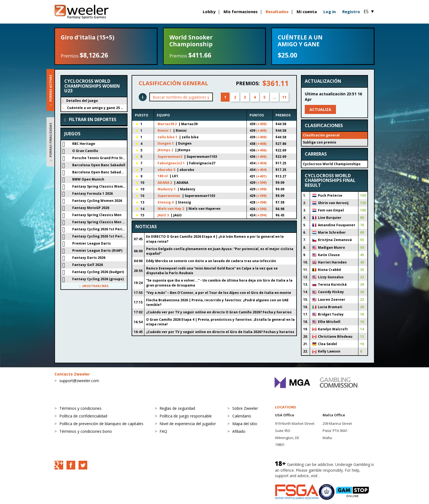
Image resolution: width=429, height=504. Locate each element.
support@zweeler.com (79, 381)
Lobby (209, 12)
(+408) (261, 144)
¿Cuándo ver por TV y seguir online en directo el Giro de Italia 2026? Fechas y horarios (220, 332)
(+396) (261, 209)
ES (369, 12)
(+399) (261, 183)
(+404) (261, 163)
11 (284, 97)
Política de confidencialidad (83, 416)
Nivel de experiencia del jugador (188, 424)
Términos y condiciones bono (86, 431)
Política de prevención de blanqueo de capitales (101, 424)
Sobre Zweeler (245, 408)
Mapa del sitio (245, 424)
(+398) (261, 202)
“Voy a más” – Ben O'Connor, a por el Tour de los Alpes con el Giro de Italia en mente (219, 293)
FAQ (163, 431)
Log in (330, 12)
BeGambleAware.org (339, 476)
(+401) (261, 176)
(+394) (261, 215)
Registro (351, 12)
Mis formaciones (241, 12)
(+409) (261, 124)
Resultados (277, 12)
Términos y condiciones (80, 408)
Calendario (242, 416)
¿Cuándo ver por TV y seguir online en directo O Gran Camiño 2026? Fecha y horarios (219, 312)
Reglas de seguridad (177, 408)
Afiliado (239, 431)
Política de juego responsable (186, 416)
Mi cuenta (307, 12)
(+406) (261, 150)
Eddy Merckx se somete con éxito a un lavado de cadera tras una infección (211, 261)
